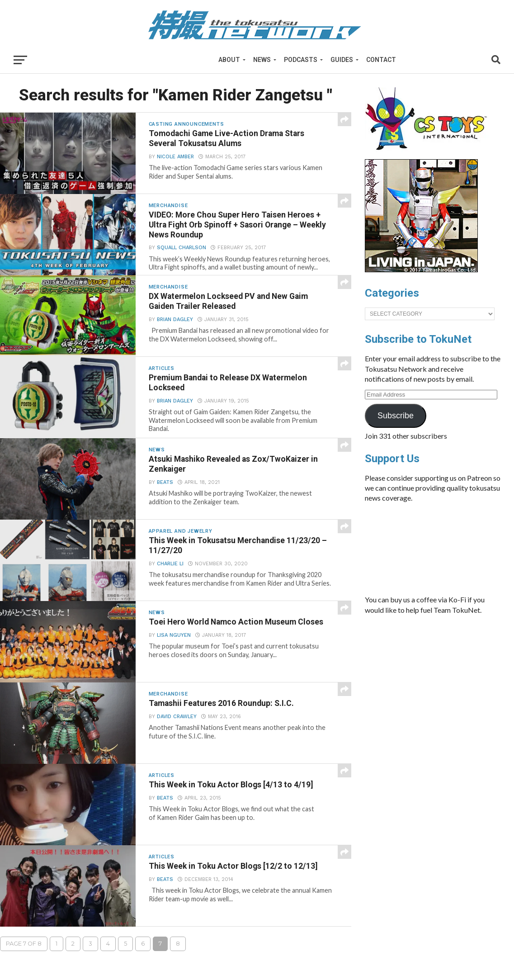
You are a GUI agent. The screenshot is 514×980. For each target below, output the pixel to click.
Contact (381, 60)
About (229, 60)
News (262, 60)
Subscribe (396, 416)
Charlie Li (170, 564)
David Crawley (177, 717)
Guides (342, 60)
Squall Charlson (182, 248)
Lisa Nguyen (174, 635)
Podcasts (301, 60)
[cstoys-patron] (429, 155)
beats (165, 482)
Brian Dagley (175, 320)
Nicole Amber (175, 157)
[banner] (421, 270)
